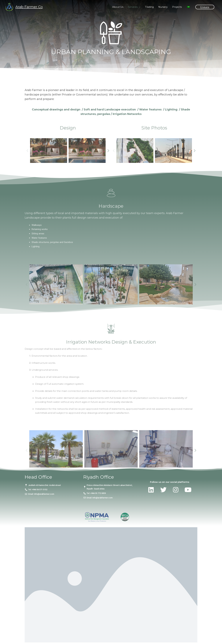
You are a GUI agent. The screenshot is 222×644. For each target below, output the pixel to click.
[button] (27, 168)
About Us (118, 7)
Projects (177, 7)
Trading (149, 7)
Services (133, 7)
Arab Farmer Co (29, 7)
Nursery (163, 7)
